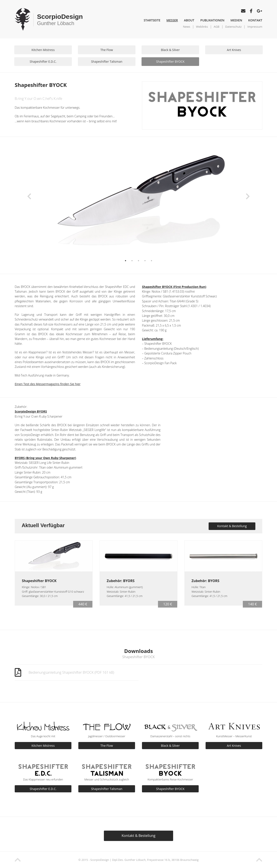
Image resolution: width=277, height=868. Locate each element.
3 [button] (138, 261)
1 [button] (126, 261)
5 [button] (151, 261)
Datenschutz (234, 27)
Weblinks (202, 27)
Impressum (255, 27)
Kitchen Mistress (43, 50)
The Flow (107, 50)
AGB (217, 27)
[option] (138, 202)
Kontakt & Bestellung (232, 526)
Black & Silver (170, 50)
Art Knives (234, 50)
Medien (236, 20)
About (189, 20)
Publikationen (212, 20)
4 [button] (145, 261)
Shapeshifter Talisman (107, 61)
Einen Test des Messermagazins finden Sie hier (48, 384)
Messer (172, 20)
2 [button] (132, 261)
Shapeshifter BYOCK (170, 61)
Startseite (152, 20)
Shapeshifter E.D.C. (43, 61)
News (186, 27)
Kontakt (255, 20)
